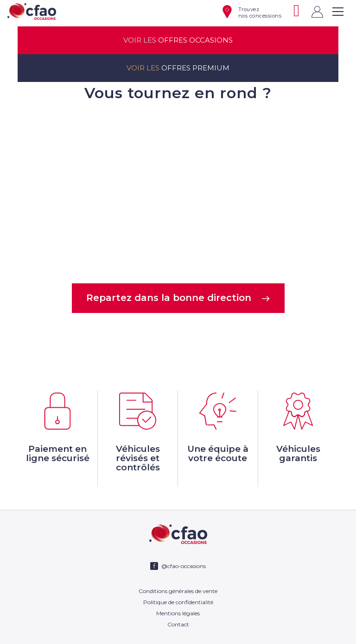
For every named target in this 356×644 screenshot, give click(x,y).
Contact (178, 624)
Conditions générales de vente (178, 591)
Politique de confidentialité (178, 602)
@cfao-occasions (184, 566)
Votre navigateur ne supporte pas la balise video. (178, 191)
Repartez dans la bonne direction (178, 298)
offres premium (178, 68)
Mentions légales (178, 613)
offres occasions (178, 40)
